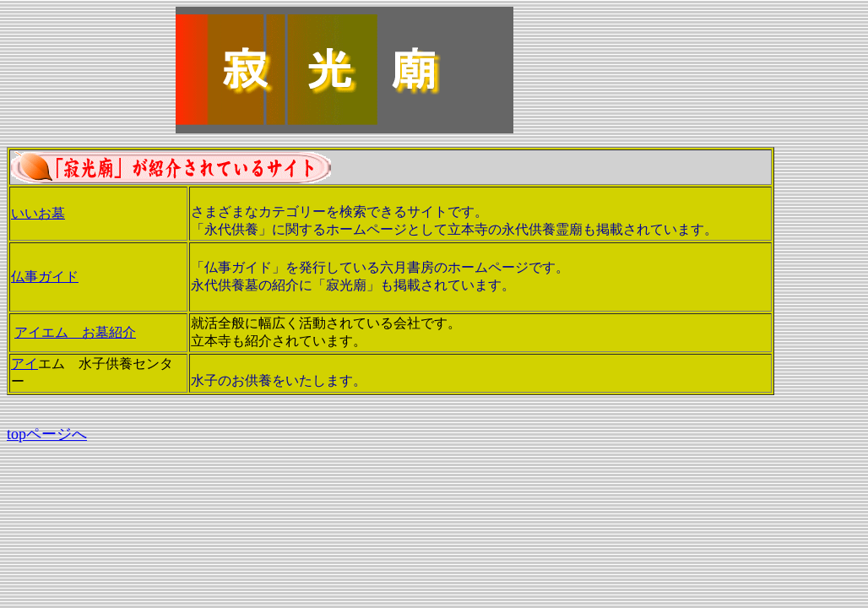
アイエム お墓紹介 (75, 332)
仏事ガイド (45, 277)
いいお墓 (38, 213)
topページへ (47, 434)
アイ (24, 364)
